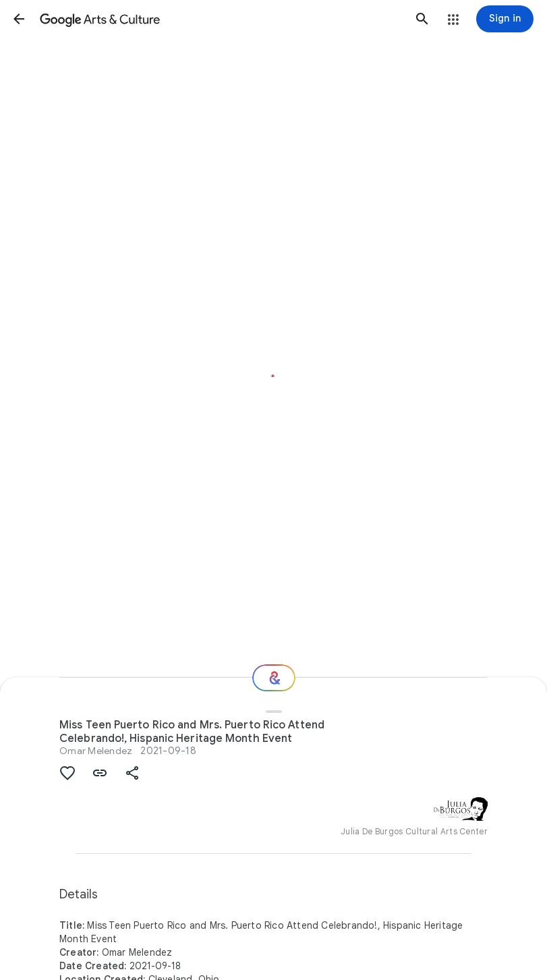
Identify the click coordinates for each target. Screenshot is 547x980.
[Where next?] (274, 678)
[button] (19, 19)
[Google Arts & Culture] (221, 19)
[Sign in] (505, 19)
